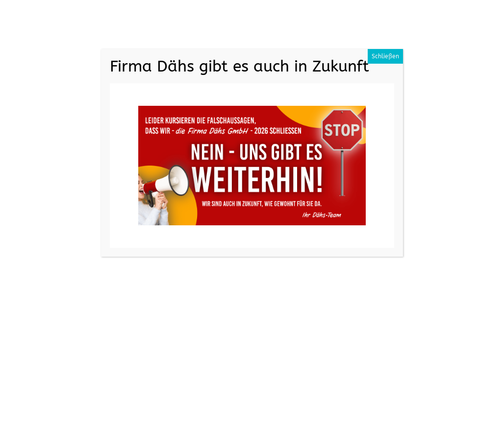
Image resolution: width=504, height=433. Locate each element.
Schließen (385, 56)
